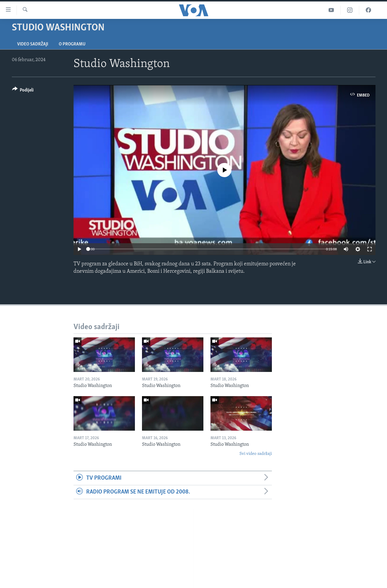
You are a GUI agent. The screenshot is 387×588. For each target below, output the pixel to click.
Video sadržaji (33, 44)
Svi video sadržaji (256, 454)
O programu (72, 44)
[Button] (23, 91)
